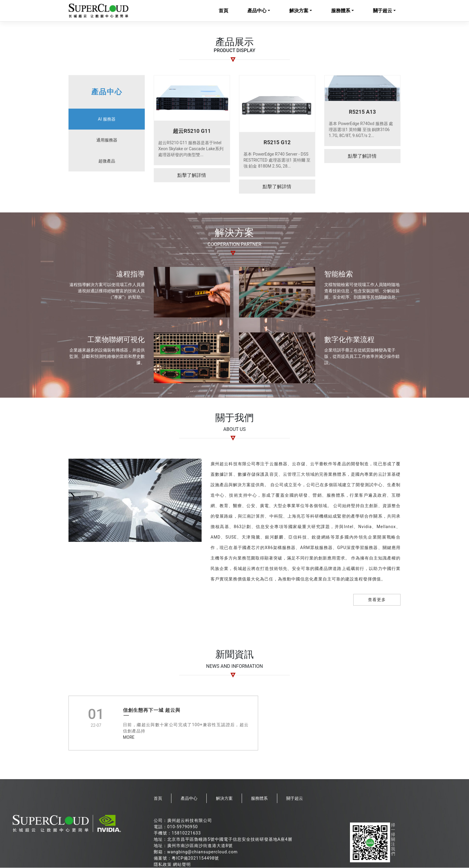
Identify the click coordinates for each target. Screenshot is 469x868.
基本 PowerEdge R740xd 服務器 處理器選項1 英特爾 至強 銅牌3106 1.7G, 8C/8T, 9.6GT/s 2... (361, 130)
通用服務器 (107, 140)
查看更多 (377, 600)
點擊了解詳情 (192, 175)
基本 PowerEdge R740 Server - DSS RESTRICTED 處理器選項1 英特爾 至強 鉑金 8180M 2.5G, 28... (277, 160)
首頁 (223, 11)
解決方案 (299, 11)
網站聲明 (182, 865)
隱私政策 (163, 865)
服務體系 (341, 11)
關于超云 (383, 11)
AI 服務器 (106, 119)
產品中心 (257, 11)
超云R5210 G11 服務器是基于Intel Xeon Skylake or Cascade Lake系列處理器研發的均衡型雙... (191, 149)
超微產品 (107, 161)
